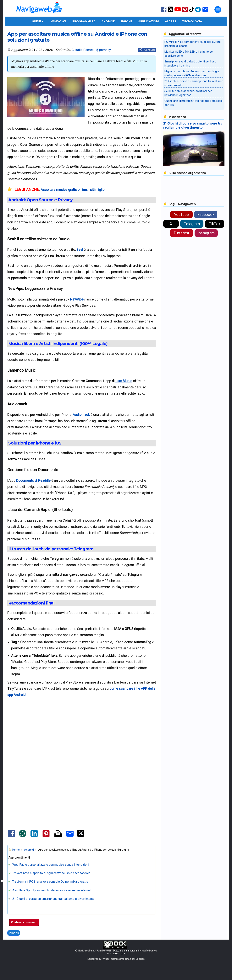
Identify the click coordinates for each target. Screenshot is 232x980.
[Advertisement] (82, 737)
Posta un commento (24, 922)
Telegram (192, 224)
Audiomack (81, 415)
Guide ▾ (37, 21)
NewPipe (77, 299)
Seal (80, 250)
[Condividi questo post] (147, 50)
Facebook (206, 215)
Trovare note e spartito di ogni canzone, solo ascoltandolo (51, 873)
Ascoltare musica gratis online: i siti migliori (74, 190)
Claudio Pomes (83, 50)
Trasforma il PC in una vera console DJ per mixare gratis (50, 882)
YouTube (181, 215)
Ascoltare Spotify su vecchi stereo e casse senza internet (52, 890)
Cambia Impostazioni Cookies (128, 959)
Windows (59, 21)
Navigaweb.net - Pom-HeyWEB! (95, 951)
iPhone (127, 21)
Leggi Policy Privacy (98, 959)
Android (108, 21)
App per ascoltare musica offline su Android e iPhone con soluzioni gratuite (77, 37)
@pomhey (104, 50)
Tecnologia (192, 21)
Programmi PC (84, 21)
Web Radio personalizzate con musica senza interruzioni (51, 865)
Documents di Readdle (33, 480)
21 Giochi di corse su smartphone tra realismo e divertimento (53, 899)
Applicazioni (149, 21)
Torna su (14, 933)
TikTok (215, 224)
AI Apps (171, 21)
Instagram (206, 233)
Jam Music (124, 381)
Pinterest (182, 233)
